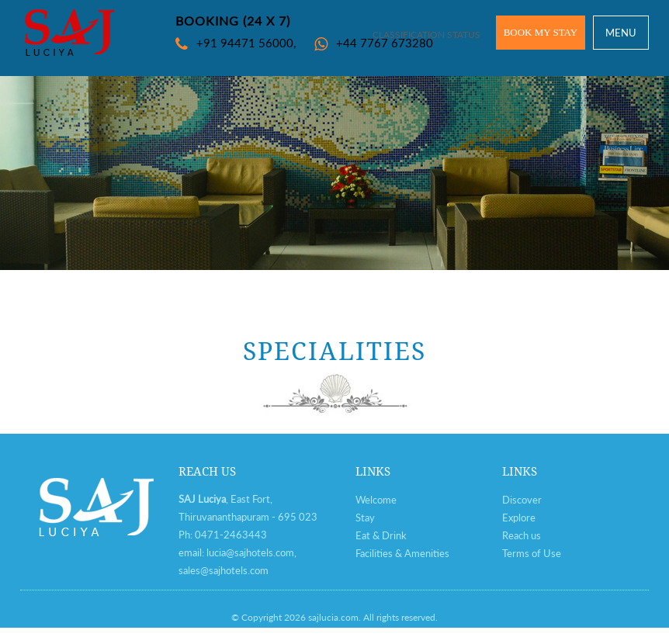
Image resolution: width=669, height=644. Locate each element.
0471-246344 (228, 535)
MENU (621, 33)
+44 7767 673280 (374, 43)
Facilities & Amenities (402, 553)
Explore (519, 518)
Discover (522, 500)
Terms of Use (532, 553)
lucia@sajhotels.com (250, 552)
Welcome (376, 500)
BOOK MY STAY (541, 32)
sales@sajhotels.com (224, 570)
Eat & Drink (381, 535)
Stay (365, 518)
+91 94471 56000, (236, 43)
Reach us (522, 535)
